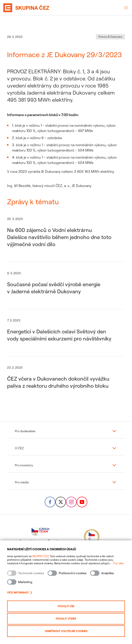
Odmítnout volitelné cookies (66, 631)
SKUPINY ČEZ (41, 556)
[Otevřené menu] (126, 8)
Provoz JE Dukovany (110, 37)
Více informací (20, 592)
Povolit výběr (66, 619)
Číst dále (118, 563)
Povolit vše (66, 606)
